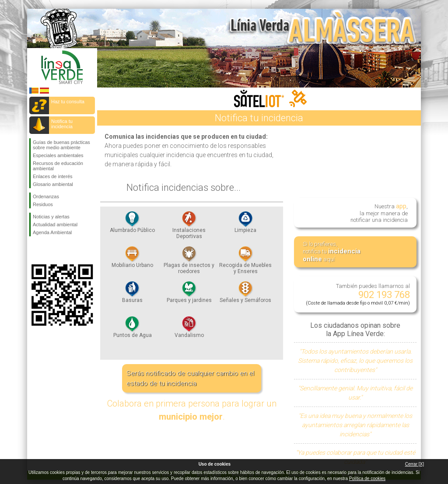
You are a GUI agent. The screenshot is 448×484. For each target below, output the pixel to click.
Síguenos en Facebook (35, 250)
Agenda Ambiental (52, 232)
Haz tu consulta (68, 102)
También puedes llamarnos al (358, 294)
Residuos (43, 204)
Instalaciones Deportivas (189, 228)
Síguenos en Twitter (49, 250)
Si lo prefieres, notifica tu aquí (332, 252)
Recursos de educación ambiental (58, 166)
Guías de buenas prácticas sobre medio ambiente (61, 145)
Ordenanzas (46, 196)
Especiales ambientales (58, 155)
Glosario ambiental (53, 184)
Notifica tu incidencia (62, 124)
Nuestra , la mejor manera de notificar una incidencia (379, 212)
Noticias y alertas (51, 217)
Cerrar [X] (415, 464)
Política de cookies (367, 479)
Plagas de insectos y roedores (189, 263)
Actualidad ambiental (55, 224)
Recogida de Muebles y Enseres (245, 263)
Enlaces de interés (53, 176)
